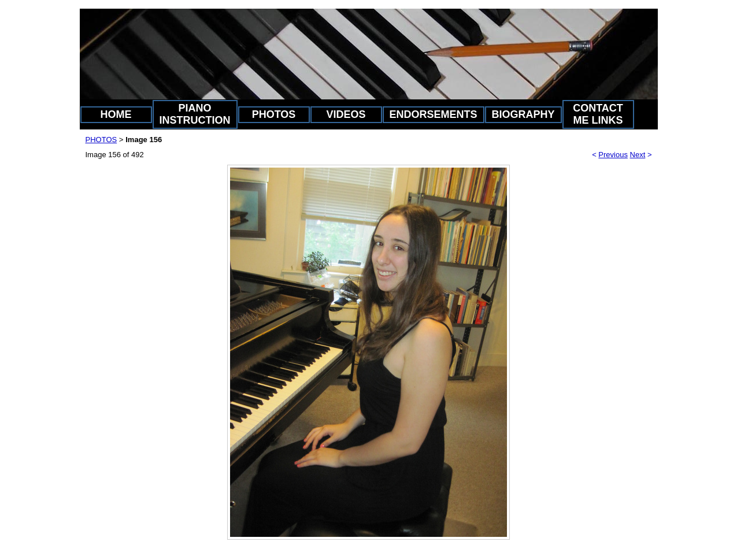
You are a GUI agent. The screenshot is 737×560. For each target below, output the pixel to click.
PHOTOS (274, 114)
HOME (116, 114)
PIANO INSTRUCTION (195, 114)
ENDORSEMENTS (434, 114)
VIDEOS (346, 114)
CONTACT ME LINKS (598, 114)
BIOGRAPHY (523, 114)
